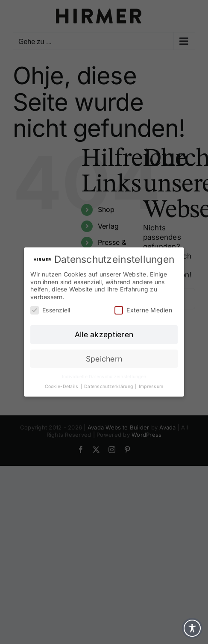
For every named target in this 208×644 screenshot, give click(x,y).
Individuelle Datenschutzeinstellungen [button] (104, 377)
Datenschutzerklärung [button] (109, 387)
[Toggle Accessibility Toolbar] (192, 628)
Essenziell (50, 310)
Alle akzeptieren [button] (104, 334)
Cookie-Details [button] (62, 387)
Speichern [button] (104, 359)
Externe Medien (143, 310)
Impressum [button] (151, 387)
